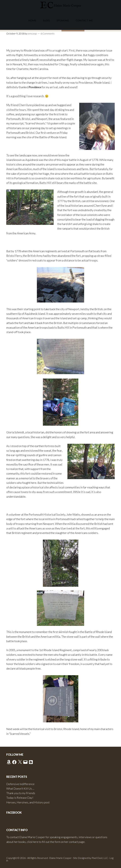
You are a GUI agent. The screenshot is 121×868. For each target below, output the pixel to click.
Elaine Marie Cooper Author (60, 5)
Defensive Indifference (20, 784)
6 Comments (48, 33)
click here (33, 842)
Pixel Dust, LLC (100, 858)
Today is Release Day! (20, 798)
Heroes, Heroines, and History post (28, 802)
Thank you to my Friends (21, 793)
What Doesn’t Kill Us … (20, 788)
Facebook (14, 813)
